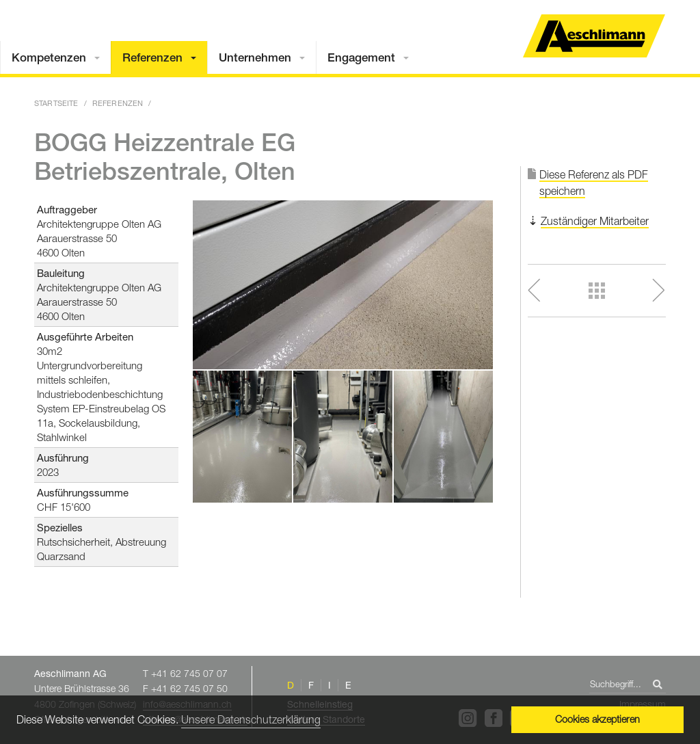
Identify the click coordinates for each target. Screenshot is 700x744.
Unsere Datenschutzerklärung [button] (251, 719)
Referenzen (152, 57)
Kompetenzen (49, 57)
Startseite (56, 103)
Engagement (361, 57)
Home (594, 36)
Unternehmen (255, 57)
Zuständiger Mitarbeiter (595, 221)
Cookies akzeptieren (597, 719)
